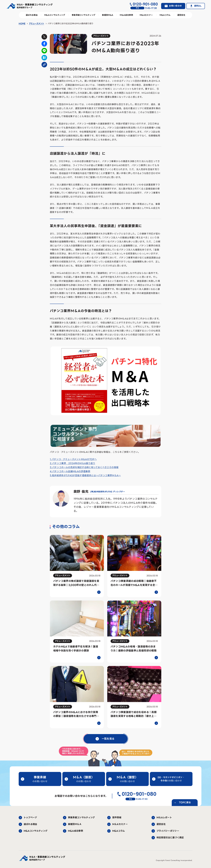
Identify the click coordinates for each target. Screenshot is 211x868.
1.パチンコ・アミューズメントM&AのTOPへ (73, 459)
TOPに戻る (185, 802)
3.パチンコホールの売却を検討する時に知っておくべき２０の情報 (84, 467)
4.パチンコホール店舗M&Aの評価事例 (70, 471)
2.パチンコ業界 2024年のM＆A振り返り (73, 463)
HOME (22, 24)
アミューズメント (37, 24)
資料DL (198, 6)
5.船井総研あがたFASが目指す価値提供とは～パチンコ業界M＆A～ (85, 475)
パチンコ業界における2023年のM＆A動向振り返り (71, 24)
